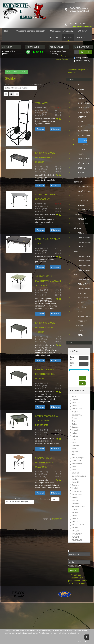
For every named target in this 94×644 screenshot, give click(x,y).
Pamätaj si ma (73, 566)
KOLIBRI (74, 531)
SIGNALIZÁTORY (82, 159)
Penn (73, 467)
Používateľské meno (68, 552)
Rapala (78, 196)
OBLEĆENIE (80, 307)
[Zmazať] (88, 52)
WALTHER (75, 522)
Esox (73, 397)
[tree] (79, 210)
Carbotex (74, 445)
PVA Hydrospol (77, 458)
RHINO (74, 528)
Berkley (74, 500)
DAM (73, 442)
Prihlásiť (73, 570)
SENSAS (74, 503)
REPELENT (80, 219)
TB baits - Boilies (82, 256)
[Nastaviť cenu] (82, 378)
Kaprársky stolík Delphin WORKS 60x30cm (45, 157)
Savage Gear (76, 415)
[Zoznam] (17, 94)
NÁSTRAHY (80, 117)
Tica (72, 421)
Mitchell (74, 488)
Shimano (74, 455)
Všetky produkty (81, 58)
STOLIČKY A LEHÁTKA (17, 72)
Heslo (68, 560)
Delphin (74, 424)
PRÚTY (78, 94)
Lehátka (83, 145)
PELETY (79, 154)
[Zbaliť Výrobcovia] (71, 391)
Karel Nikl (75, 482)
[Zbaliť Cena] (71, 351)
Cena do (72, 364)
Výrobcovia (79, 391)
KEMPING (79, 205)
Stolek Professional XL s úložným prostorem (47, 421)
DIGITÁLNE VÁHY (82, 191)
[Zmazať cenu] (82, 383)
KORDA (79, 335)
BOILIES (79, 126)
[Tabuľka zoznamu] (11, 94)
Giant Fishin (75, 461)
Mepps (73, 418)
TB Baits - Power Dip (83, 279)
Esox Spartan (76, 409)
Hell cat (74, 436)
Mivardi (74, 430)
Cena (75, 351)
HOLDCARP (76, 534)
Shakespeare (76, 464)
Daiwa (73, 433)
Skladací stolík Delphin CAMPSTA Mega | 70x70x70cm (48, 281)
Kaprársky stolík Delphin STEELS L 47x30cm (45, 327)
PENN (73, 516)
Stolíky (82, 140)
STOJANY (79, 168)
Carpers (74, 400)
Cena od (72, 358)
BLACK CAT (80, 173)
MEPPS (79, 122)
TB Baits (79, 233)
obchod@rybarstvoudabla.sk (81, 26)
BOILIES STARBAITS (83, 317)
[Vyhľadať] (82, 52)
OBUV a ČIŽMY (81, 298)
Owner (73, 406)
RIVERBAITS (76, 540)
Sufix (73, 448)
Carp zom (75, 427)
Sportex (74, 452)
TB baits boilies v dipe (83, 242)
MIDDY (74, 412)
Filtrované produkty (82, 61)
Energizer (75, 485)
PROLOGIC (75, 403)
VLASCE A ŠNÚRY (83, 112)
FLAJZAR (79, 330)
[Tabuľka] (6, 94)
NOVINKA (79, 89)
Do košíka (55, 129)
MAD (73, 439)
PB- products (76, 494)
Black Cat (75, 473)
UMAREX (75, 519)
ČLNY (78, 312)
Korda (73, 479)
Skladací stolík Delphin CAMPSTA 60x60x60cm (44, 462)
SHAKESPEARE (77, 525)
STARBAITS (76, 491)
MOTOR (79, 303)
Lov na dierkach (81, 201)
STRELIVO (80, 293)
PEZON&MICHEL (78, 506)
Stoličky (83, 150)
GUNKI (74, 509)
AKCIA (78, 85)
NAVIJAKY (80, 99)
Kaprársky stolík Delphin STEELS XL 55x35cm (45, 374)
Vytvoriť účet (76, 575)
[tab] (79, 351)
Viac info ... (83, 641)
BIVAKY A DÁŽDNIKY (83, 103)
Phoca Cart (57, 519)
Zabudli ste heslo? (78, 583)
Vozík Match (42, 103)
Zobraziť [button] (40, 129)
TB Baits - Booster (82, 265)
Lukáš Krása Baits (78, 476)
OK (87, 637)
